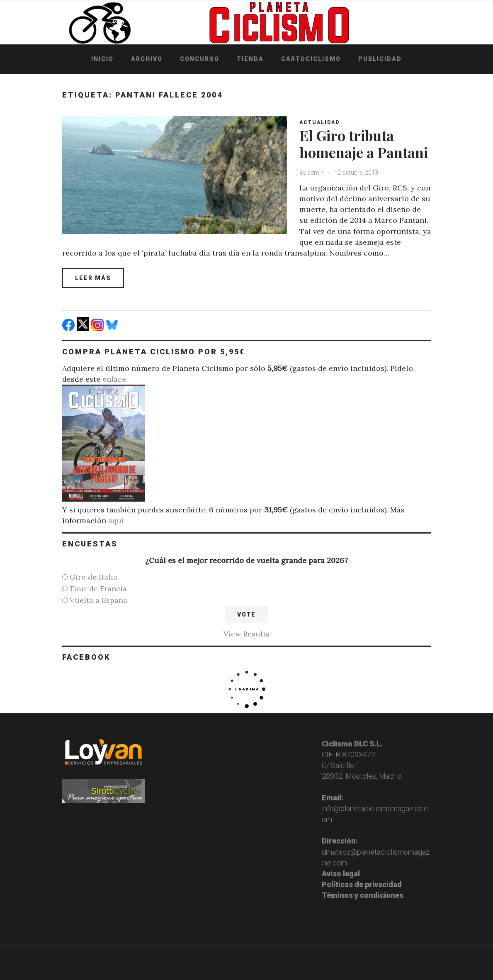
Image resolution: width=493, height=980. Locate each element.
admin (316, 173)
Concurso (200, 59)
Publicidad (380, 59)
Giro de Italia (93, 577)
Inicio (102, 59)
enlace (114, 379)
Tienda (250, 59)
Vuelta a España (98, 600)
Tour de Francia (98, 589)
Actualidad (319, 122)
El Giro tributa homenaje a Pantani (364, 144)
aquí (116, 520)
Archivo (147, 59)
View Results (246, 634)
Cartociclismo (311, 59)
